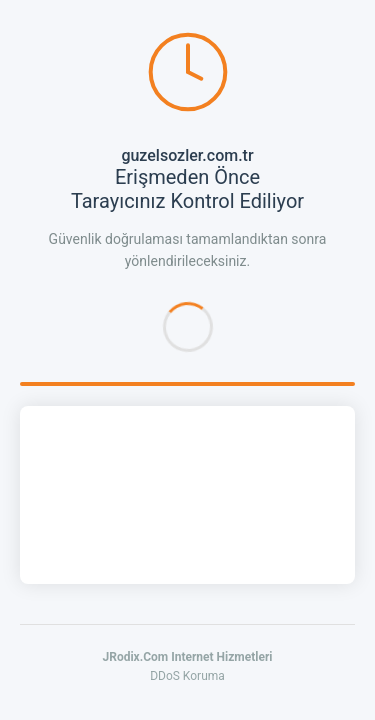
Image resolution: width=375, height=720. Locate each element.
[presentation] (188, 495)
